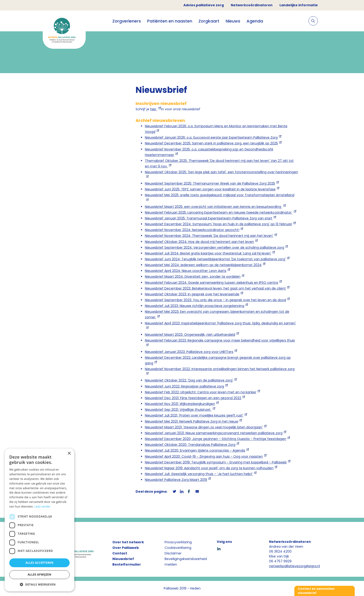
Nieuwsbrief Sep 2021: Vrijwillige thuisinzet (178, 410)
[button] (39, 584)
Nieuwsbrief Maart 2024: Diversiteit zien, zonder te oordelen (193, 277)
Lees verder (43, 506)
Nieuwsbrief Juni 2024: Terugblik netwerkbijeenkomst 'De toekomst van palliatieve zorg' (215, 259)
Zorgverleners (127, 21)
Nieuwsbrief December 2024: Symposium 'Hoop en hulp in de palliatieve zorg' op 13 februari (218, 224)
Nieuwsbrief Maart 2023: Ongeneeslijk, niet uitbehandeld (190, 335)
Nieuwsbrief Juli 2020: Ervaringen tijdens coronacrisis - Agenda (195, 450)
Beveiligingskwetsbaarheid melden (186, 562)
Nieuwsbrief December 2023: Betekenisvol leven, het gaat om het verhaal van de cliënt (215, 288)
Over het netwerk (128, 542)
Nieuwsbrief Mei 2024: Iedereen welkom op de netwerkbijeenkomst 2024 (203, 265)
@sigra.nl (313, 566)
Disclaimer (173, 553)
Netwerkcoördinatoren (252, 5)
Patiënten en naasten (170, 21)
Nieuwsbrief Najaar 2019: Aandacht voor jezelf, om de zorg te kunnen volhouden (209, 468)
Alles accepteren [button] (40, 563)
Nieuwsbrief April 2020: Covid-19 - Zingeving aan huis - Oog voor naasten (204, 456)
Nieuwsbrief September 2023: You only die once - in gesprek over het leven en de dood (215, 300)
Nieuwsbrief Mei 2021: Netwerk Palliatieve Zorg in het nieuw (192, 421)
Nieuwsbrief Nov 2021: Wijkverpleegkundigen (180, 404)
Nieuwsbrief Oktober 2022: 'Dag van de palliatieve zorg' (189, 380)
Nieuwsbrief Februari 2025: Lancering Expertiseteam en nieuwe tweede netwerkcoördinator (219, 212)
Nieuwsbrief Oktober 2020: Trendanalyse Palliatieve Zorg (190, 445)
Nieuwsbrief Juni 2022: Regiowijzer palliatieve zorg (184, 386)
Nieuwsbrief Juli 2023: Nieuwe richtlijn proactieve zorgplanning (195, 306)
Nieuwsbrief (123, 559)
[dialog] (39, 520)
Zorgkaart (209, 21)
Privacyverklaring (178, 542)
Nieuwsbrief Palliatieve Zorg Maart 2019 (176, 480)
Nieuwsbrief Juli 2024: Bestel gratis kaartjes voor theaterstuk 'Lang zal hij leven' (208, 253)
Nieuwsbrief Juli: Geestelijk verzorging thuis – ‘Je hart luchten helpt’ (199, 474)
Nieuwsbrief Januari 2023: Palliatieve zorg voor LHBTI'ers (189, 352)
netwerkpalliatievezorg (287, 566)
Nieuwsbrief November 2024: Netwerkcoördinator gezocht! (192, 230)
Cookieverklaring (178, 548)
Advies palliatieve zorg (204, 5)
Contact (120, 553)
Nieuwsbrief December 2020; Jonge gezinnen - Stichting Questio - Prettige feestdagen (216, 439)
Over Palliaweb (126, 548)
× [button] (69, 454)
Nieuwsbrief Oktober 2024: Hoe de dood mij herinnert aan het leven (199, 242)
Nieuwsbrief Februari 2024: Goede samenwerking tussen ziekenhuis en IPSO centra (211, 283)
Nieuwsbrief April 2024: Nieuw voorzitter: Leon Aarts (186, 271)
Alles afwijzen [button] (39, 575)
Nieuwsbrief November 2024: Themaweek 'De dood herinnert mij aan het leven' (209, 236)
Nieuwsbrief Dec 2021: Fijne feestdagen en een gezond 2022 (193, 398)
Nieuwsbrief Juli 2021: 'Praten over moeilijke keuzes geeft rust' (194, 415)
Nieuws (233, 21)
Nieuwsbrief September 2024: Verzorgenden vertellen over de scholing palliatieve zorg (214, 248)
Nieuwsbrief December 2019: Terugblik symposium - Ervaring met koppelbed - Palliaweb (216, 462)
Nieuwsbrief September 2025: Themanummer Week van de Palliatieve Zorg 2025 (210, 183)
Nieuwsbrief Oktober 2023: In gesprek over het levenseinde (192, 294)
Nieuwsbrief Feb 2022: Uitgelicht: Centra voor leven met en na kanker (201, 392)
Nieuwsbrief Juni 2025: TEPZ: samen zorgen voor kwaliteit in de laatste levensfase (210, 189)
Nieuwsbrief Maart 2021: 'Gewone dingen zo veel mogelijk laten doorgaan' (204, 427)
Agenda (255, 21)
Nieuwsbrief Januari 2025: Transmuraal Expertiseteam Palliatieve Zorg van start (209, 218)
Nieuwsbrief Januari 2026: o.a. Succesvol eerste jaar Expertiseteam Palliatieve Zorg (211, 137)
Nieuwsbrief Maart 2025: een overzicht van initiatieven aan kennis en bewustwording (213, 207)
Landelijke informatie (299, 5)
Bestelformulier (127, 564)
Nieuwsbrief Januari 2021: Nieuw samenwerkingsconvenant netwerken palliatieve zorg (214, 433)
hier (154, 109)
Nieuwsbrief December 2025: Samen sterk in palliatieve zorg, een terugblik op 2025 (211, 143)
